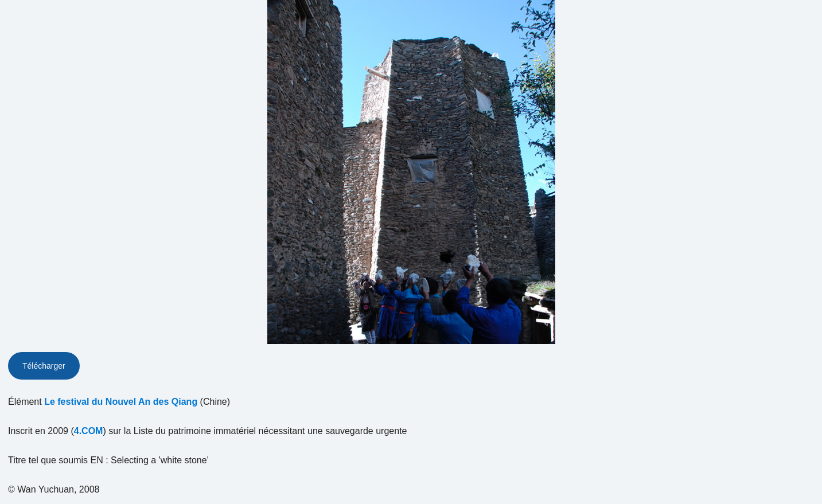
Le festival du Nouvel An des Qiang (121, 402)
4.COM (89, 431)
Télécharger (44, 366)
